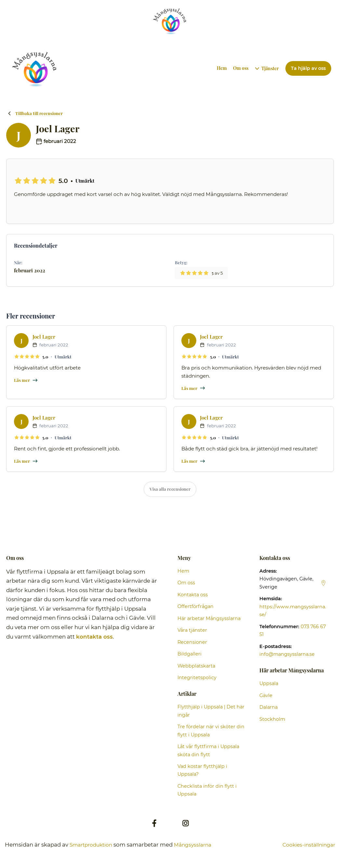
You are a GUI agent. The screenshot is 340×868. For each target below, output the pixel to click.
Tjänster (270, 68)
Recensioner (192, 642)
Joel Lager (44, 337)
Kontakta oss (193, 595)
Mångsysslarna (199, 845)
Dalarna (268, 707)
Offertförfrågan (196, 607)
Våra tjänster (192, 630)
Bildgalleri (190, 654)
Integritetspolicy (197, 678)
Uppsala (269, 684)
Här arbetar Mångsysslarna (209, 619)
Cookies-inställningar (306, 845)
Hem (222, 68)
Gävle (266, 696)
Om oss (241, 68)
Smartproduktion (93, 845)
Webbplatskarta (196, 666)
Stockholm (272, 719)
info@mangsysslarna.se (287, 654)
